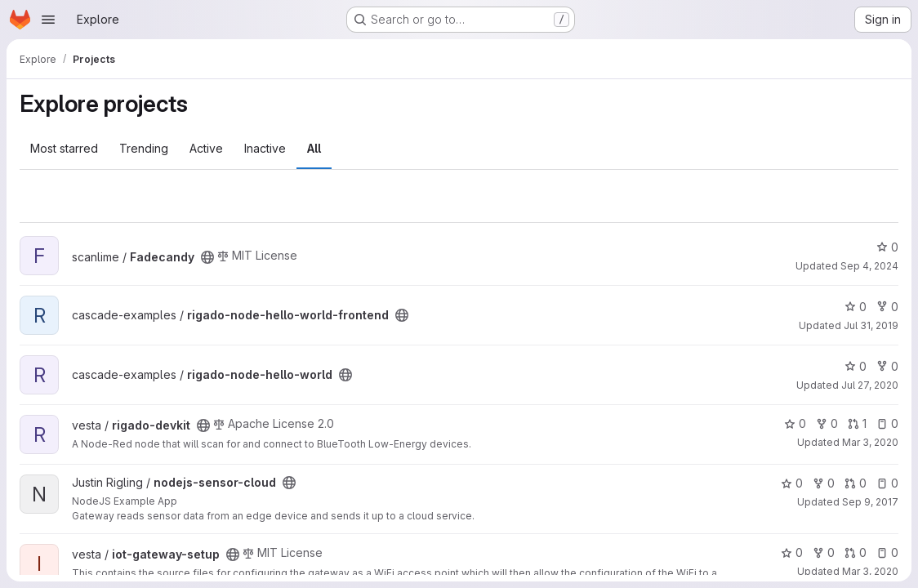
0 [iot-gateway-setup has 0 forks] (824, 552)
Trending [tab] (144, 148)
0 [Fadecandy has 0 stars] (887, 247)
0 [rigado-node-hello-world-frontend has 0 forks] (887, 307)
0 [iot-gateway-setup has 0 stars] (792, 552)
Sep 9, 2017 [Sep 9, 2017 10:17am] (870, 502)
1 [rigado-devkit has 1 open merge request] (857, 423)
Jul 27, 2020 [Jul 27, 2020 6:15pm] (870, 385)
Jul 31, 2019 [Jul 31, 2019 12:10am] (871, 325)
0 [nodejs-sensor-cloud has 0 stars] (792, 483)
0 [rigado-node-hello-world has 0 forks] (887, 366)
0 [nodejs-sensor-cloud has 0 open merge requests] (856, 483)
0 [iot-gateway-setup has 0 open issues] (887, 552)
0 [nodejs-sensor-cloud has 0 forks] (824, 483)
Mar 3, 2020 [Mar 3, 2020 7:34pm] (870, 442)
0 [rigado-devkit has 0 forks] (827, 423)
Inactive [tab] (265, 148)
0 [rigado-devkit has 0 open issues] (887, 423)
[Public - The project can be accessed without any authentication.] (207, 257)
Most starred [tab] (64, 148)
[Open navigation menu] (48, 20)
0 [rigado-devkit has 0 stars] (795, 423)
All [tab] (314, 148)
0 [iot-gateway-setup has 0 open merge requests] (856, 552)
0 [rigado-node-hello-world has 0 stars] (856, 366)
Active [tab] (206, 148)
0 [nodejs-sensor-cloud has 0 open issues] (887, 483)
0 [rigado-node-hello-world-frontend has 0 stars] (856, 307)
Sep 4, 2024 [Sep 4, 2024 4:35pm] (869, 266)
